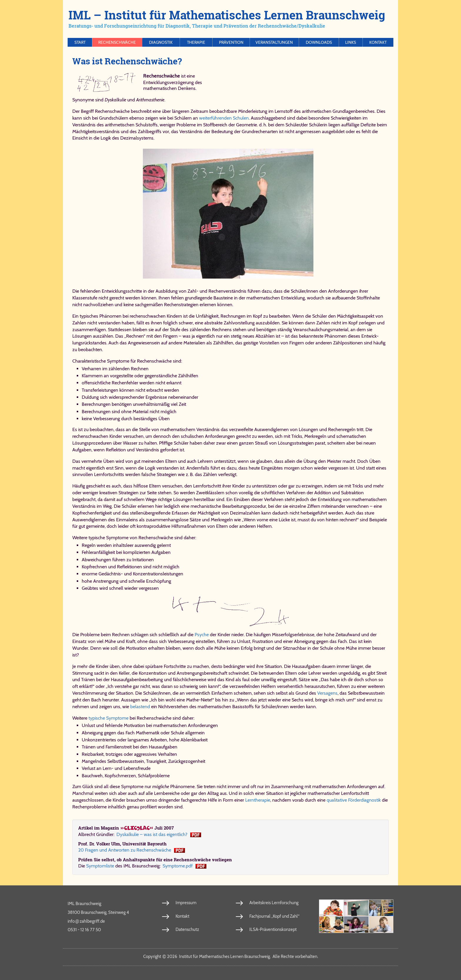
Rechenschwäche (117, 42)
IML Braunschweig (84, 904)
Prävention (231, 42)
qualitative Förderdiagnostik (354, 800)
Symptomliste (100, 866)
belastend (140, 707)
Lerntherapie (258, 800)
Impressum (186, 903)
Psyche (202, 635)
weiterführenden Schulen (224, 118)
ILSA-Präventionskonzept (273, 929)
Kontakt (378, 42)
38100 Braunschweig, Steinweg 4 (98, 912)
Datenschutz (187, 929)
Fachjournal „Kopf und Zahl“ (274, 916)
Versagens (327, 693)
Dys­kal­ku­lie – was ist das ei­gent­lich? (152, 834)
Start (80, 42)
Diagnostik (161, 42)
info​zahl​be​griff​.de (86, 921)
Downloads (319, 42)
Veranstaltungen (274, 42)
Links (351, 42)
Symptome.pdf (178, 866)
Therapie (196, 42)
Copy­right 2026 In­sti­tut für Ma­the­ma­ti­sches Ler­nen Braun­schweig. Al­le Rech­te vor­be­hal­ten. (231, 956)
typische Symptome (108, 718)
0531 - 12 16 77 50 (84, 930)
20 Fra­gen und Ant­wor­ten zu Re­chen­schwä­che (125, 850)
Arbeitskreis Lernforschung (274, 903)
